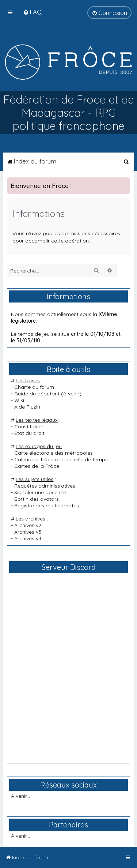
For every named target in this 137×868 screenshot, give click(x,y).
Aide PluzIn (27, 407)
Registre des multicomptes (47, 506)
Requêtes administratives (45, 486)
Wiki (19, 400)
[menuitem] (32, 12)
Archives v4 (28, 538)
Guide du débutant (37, 394)
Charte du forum (34, 387)
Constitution (29, 427)
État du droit (29, 433)
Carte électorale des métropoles (54, 453)
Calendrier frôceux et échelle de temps (61, 459)
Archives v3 (28, 532)
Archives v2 (28, 525)
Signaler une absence (40, 492)
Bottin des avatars (37, 499)
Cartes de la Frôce (37, 466)
